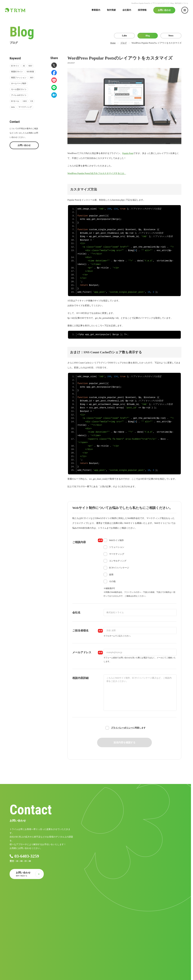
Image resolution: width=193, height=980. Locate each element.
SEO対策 (30, 72)
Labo (124, 36)
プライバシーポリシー (122, 728)
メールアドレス (87, 653)
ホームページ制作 (19, 83)
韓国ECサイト (17, 72)
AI (24, 66)
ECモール (15, 101)
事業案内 (96, 10)
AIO (32, 78)
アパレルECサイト (19, 95)
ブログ (124, 43)
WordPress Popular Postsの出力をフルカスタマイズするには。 (97, 173)
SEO (30, 66)
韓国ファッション (19, 78)
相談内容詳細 (80, 678)
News (171, 36)
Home (113, 43)
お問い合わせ (164, 10)
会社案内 (127, 10)
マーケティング (25, 107)
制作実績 (111, 10)
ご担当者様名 (87, 631)
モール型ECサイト (19, 89)
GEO (25, 101)
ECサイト (15, 66)
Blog (148, 36)
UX (32, 101)
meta (13, 107)
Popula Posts (128, 153)
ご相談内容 (87, 541)
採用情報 (142, 10)
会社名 (76, 612)
